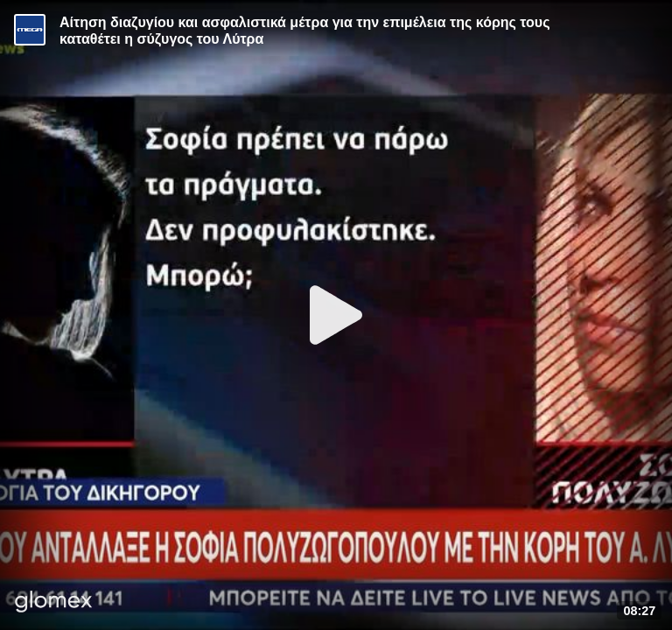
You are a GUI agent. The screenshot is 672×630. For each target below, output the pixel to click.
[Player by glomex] (54, 603)
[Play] (336, 315)
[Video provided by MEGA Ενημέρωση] (30, 30)
